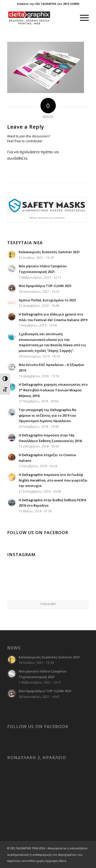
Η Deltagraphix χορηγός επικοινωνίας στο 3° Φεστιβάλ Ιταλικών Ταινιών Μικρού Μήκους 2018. (53, 390)
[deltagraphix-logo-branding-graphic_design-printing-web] (40, 18)
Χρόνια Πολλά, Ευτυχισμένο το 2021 (47, 300)
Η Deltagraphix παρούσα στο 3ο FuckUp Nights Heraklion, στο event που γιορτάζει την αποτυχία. (53, 480)
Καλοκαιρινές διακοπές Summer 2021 (49, 252)
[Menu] (82, 18)
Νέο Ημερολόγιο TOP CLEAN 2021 (45, 286)
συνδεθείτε (17, 158)
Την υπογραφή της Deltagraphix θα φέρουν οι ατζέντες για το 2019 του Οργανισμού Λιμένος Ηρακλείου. (47, 415)
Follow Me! (48, 604)
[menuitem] (82, 18)
